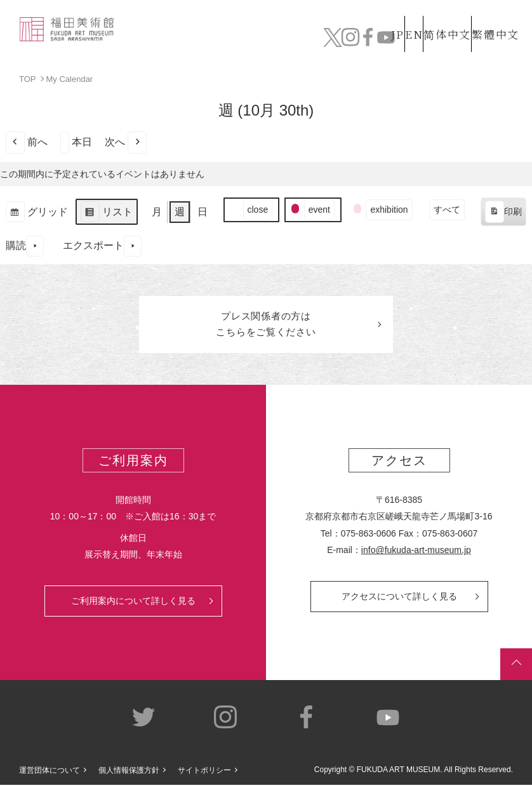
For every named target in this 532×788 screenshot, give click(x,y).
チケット (494, 38)
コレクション (222, 38)
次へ (126, 142)
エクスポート (102, 245)
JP (347, 21)
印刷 (503, 213)
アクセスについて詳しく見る (399, 599)
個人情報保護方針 (129, 773)
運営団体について (50, 773)
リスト (106, 213)
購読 (25, 245)
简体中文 (434, 21)
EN (387, 21)
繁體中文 (493, 21)
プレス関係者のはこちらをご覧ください (266, 326)
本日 (76, 142)
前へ (27, 142)
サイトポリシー (204, 773)
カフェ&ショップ (394, 38)
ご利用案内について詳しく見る (133, 604)
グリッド (37, 213)
